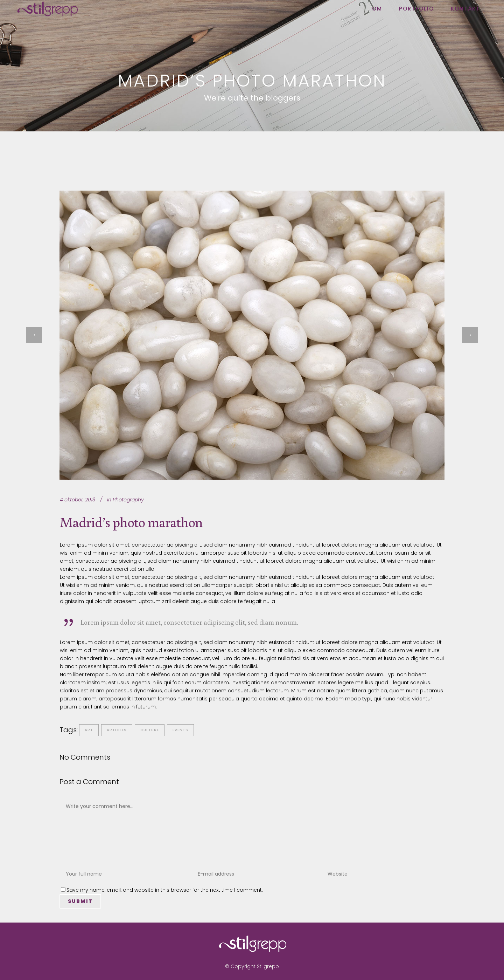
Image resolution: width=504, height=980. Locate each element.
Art (89, 730)
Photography (128, 500)
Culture (150, 730)
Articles (117, 730)
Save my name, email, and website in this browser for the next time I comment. (165, 890)
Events (180, 730)
